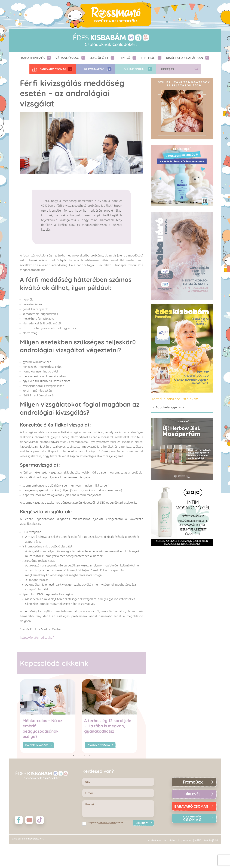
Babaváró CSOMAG (53, 69)
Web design (18, 839)
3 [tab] (84, 756)
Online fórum (134, 69)
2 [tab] (79, 756)
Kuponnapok (94, 69)
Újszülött (99, 58)
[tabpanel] (51, 716)
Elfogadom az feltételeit (106, 823)
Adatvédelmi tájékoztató (161, 840)
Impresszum (185, 840)
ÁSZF (198, 840)
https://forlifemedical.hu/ (37, 637)
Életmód (148, 58)
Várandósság (67, 58)
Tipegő (125, 58)
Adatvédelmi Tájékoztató (107, 823)
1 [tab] (74, 756)
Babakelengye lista (170, 407)
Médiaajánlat (211, 840)
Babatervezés (33, 58)
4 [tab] (90, 756)
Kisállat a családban (185, 58)
